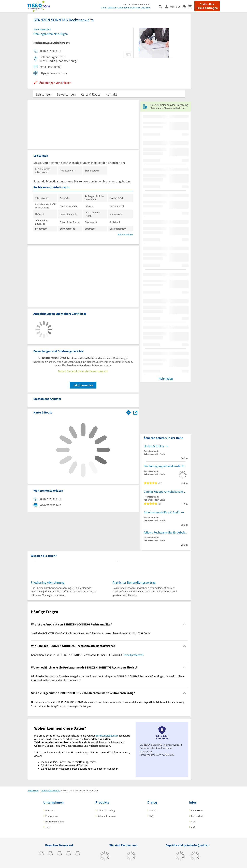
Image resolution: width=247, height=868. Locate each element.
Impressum (197, 810)
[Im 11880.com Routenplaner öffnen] (129, 412)
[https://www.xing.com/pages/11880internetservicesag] (69, 854)
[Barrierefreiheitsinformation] (186, 6)
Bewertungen (66, 94)
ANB (193, 827)
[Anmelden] (174, 7)
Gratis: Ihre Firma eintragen (207, 6)
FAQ (151, 816)
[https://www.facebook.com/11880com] (41, 854)
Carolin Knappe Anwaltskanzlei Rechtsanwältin (166, 492)
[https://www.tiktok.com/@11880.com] (50, 854)
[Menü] (191, 6)
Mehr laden (166, 378)
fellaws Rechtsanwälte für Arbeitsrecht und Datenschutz (166, 532)
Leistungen (44, 94)
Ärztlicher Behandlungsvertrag (134, 582)
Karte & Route (91, 94)
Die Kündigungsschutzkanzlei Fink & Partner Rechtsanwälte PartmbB (166, 466)
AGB (193, 822)
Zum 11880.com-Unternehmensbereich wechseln (126, 8)
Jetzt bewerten (83, 385)
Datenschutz (198, 816)
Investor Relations (55, 822)
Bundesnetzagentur (107, 736)
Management (52, 816)
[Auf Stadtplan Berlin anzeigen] (135, 412)
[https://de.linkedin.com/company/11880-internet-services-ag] (78, 854)
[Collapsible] (184, 625)
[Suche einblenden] (162, 6)
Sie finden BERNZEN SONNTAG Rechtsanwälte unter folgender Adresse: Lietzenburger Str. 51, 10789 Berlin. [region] (91, 633)
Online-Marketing (106, 810)
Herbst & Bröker (154, 446)
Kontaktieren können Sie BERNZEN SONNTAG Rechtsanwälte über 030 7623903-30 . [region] (88, 655)
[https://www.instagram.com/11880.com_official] (59, 854)
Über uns (50, 810)
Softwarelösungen (107, 816)
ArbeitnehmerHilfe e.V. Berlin (162, 512)
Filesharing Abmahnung (48, 582)
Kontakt (111, 94)
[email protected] (134, 655)
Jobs (48, 827)
